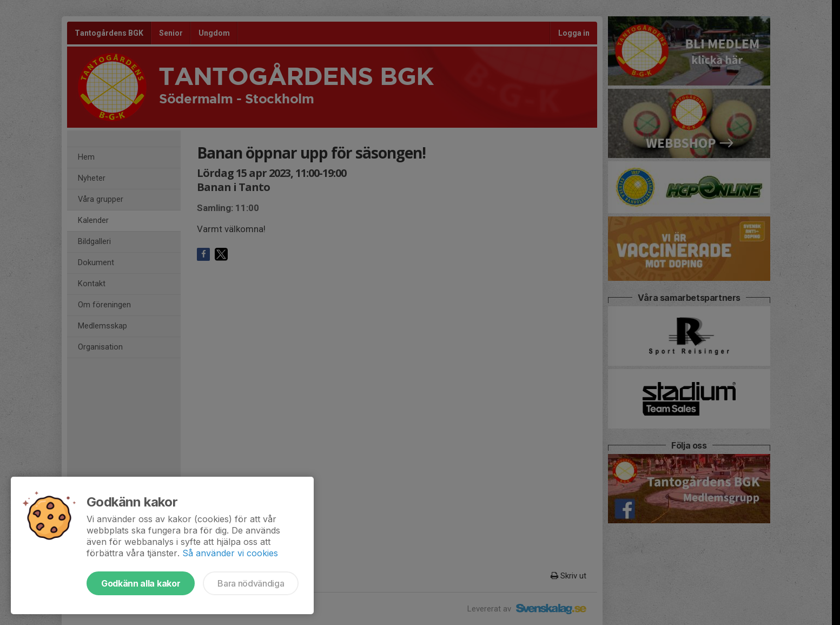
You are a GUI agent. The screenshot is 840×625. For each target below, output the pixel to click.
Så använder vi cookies (230, 553)
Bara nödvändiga (251, 583)
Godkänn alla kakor (141, 583)
